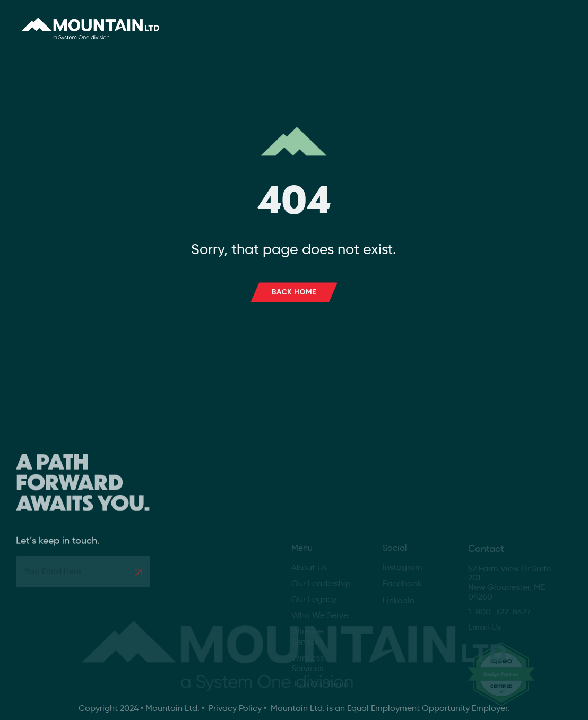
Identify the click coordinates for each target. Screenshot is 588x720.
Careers (356, 24)
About (236, 24)
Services (299, 24)
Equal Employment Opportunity (408, 708)
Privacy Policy (235, 708)
